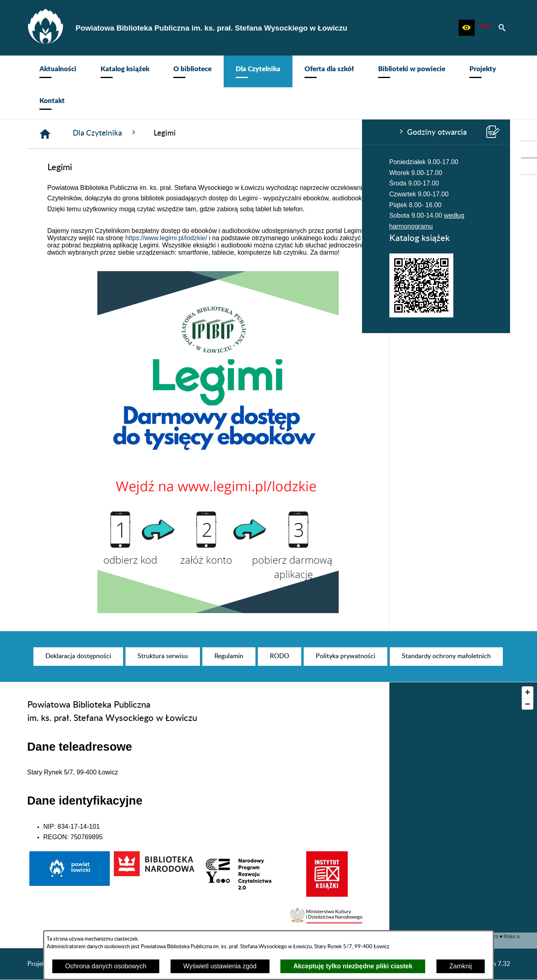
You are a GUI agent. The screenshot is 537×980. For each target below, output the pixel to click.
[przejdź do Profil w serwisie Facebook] (529, 149)
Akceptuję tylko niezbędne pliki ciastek (353, 966)
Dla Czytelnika (226, 133)
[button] (467, 28)
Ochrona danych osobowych (106, 966)
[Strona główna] (166, 134)
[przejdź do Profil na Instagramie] (529, 167)
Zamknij (461, 966)
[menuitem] (58, 71)
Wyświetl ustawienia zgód (220, 966)
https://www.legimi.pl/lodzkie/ (287, 238)
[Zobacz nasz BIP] (484, 28)
